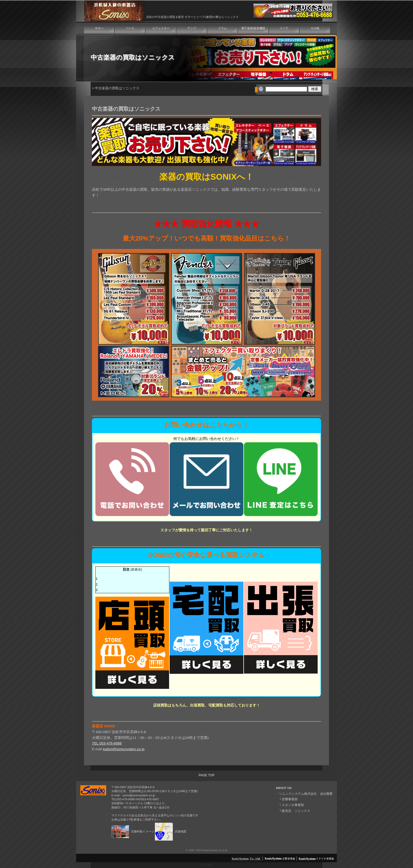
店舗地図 (171, 831)
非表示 (136, 569)
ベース (130, 28)
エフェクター (161, 28)
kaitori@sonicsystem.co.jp (124, 749)
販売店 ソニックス (296, 811)
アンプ (192, 28)
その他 (315, 28)
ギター (99, 28)
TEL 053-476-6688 (107, 743)
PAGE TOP (206, 775)
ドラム (222, 28)
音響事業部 (290, 799)
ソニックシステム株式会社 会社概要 (306, 794)
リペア (284, 28)
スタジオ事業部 (293, 805)
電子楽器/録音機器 (253, 28)
